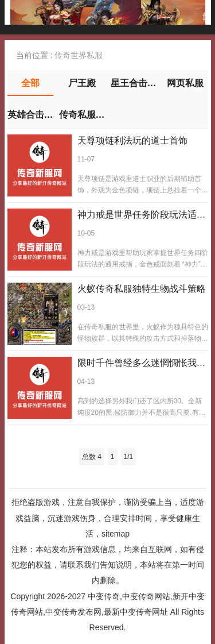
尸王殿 (82, 83)
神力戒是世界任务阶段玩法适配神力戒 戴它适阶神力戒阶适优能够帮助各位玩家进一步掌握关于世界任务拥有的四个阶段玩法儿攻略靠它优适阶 (142, 215)
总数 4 (92, 457)
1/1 (129, 457)
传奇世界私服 (79, 55)
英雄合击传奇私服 (30, 115)
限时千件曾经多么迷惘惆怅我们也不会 (142, 364)
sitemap (116, 534)
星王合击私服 (134, 83)
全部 (30, 83)
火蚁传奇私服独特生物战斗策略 (142, 289)
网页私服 (185, 83)
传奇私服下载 (82, 115)
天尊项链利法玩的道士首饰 (132, 140)
